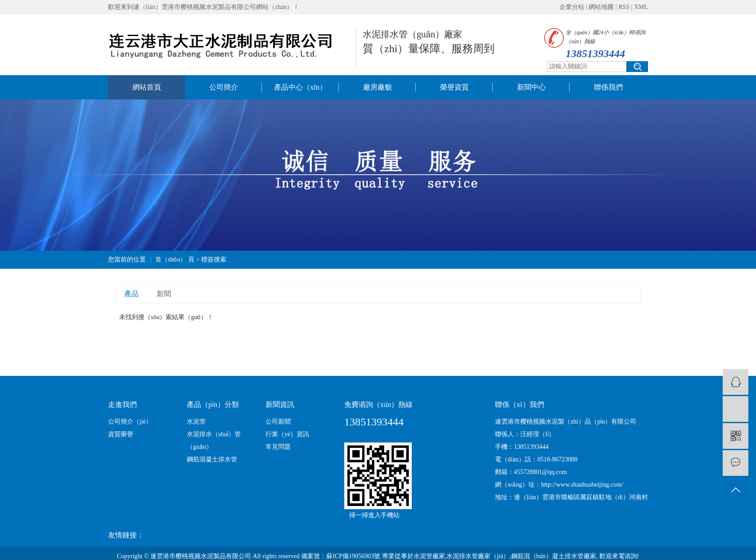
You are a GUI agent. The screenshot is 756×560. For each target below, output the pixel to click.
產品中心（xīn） (300, 87)
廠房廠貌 (378, 87)
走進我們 (122, 404)
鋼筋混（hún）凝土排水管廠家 (554, 556)
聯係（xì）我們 (519, 404)
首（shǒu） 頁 (175, 260)
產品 (131, 294)
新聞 (164, 294)
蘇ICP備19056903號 (353, 556)
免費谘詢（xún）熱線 (378, 404)
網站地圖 (601, 7)
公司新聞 (278, 422)
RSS (624, 7)
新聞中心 (531, 87)
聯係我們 (608, 87)
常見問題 (278, 447)
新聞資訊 (280, 404)
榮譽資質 (454, 87)
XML (641, 7)
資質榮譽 (121, 434)
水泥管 (196, 422)
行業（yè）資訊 (287, 434)
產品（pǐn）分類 (213, 404)
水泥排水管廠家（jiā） (478, 556)
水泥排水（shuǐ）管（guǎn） (214, 440)
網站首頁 (147, 87)
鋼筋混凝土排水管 (212, 459)
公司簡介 (224, 87)
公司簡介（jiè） (130, 422)
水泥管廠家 (429, 556)
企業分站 (572, 7)
